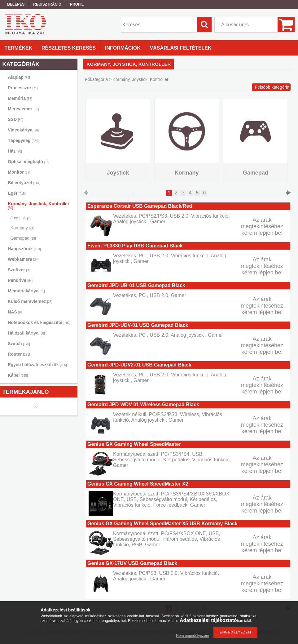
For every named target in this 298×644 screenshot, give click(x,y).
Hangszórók (24, 249)
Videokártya (23, 130)
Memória (20, 98)
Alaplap (19, 77)
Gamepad (23, 238)
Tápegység (23, 140)
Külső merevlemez (30, 301)
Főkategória (96, 79)
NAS (15, 312)
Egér (17, 193)
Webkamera (23, 259)
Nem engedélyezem (193, 636)
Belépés (16, 4)
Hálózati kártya (26, 333)
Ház (15, 151)
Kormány (22, 228)
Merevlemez (23, 109)
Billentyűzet (24, 183)
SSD (15, 119)
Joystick (21, 218)
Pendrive (20, 280)
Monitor (19, 172)
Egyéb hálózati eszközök (37, 365)
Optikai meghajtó (28, 162)
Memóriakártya (26, 291)
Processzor (23, 88)
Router (19, 354)
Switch (19, 344)
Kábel (18, 375)
